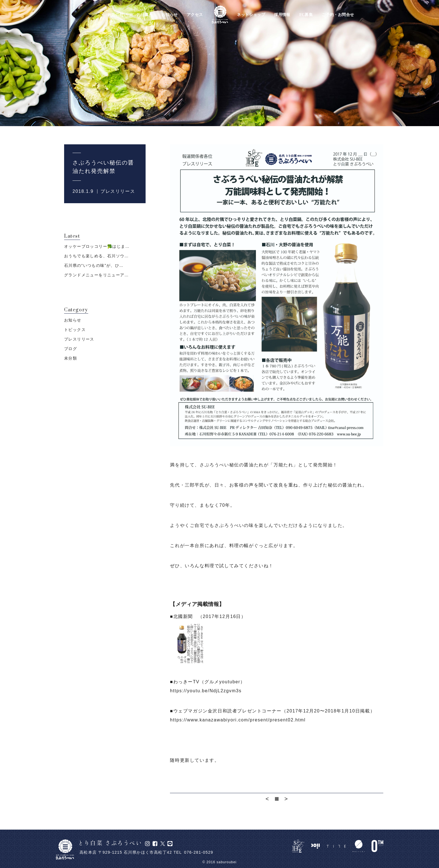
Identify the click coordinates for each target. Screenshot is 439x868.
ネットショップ (251, 15)
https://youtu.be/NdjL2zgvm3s (206, 691)
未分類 (71, 358)
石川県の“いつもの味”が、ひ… (94, 265)
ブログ (71, 349)
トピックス (75, 330)
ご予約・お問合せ (338, 15)
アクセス (195, 15)
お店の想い (118, 15)
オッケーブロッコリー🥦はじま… (97, 246)
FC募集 (306, 15)
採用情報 (282, 15)
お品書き (145, 15)
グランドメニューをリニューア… (96, 275)
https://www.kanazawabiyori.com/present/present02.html (238, 720)
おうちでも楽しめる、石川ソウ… (96, 256)
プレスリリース (118, 191)
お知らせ (170, 15)
